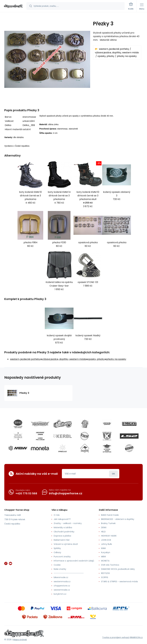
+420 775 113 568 (26, 493)
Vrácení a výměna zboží (66, 544)
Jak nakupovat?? (62, 519)
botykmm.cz (60, 594)
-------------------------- (69, 573)
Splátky (57, 548)
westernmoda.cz (62, 582)
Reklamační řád (62, 540)
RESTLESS (105, 573)
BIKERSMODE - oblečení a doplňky (118, 519)
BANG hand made (110, 515)
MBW (104, 557)
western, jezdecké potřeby (114, 49)
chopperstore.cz (62, 586)
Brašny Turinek (108, 523)
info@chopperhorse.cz (66, 493)
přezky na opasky (127, 56)
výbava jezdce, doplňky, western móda (117, 53)
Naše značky (60, 569)
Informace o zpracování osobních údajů (74, 561)
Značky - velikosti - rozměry (68, 523)
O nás (57, 515)
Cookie (57, 565)
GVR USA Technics (110, 565)
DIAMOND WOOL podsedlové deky (118, 569)
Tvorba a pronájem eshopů (116, 637)
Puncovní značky (62, 557)
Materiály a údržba (63, 527)
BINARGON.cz (136, 637)
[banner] (13, 6)
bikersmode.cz (61, 577)
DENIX (104, 527)
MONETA (105, 561)
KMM (103, 548)
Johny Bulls (107, 544)
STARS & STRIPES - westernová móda (119, 582)
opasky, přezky (106, 56)
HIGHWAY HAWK (109, 536)
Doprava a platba (62, 536)
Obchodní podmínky (64, 532)
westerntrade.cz (62, 590)
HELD (103, 532)
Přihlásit (113, 474)
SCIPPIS (105, 577)
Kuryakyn (106, 552)
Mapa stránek (20, 640)
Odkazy (57, 552)
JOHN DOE (106, 540)
